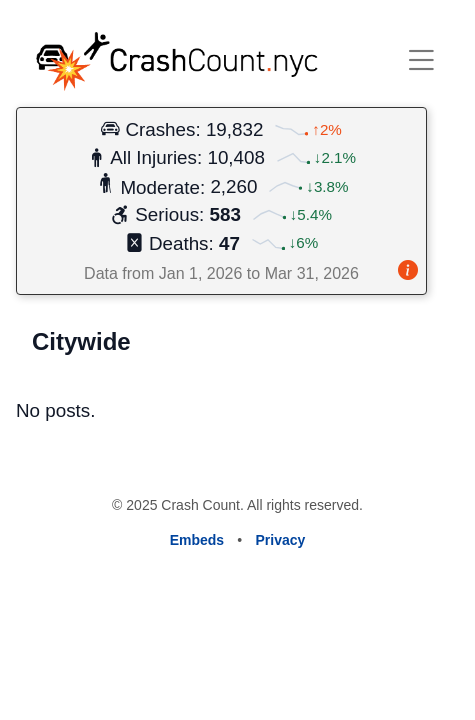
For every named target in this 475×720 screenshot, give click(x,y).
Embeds (197, 540)
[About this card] (408, 272)
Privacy (281, 540)
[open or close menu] (421, 60)
